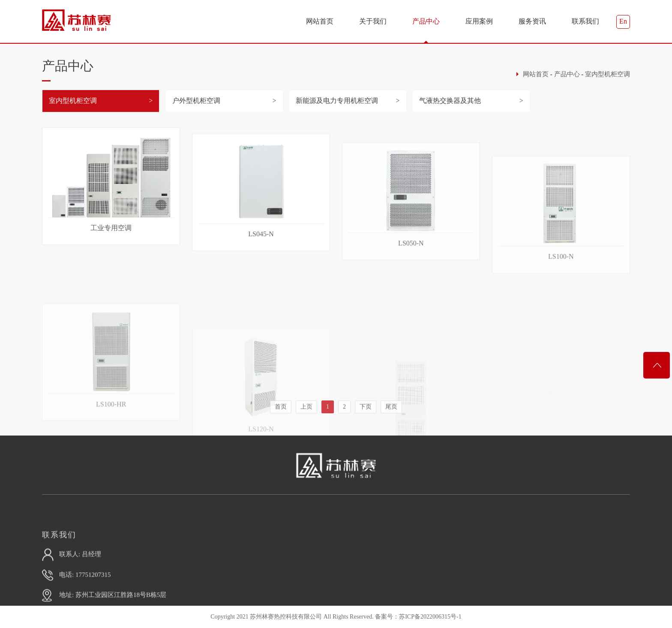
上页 (306, 424)
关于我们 (373, 21)
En (623, 21)
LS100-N (561, 317)
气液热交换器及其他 (450, 107)
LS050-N (411, 291)
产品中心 (426, 21)
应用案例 (479, 21)
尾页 (391, 424)
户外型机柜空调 (196, 107)
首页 (281, 424)
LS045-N (261, 268)
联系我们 (585, 21)
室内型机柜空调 (607, 79)
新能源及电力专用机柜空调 (337, 107)
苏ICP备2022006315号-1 (430, 617)
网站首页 (320, 21)
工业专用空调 (111, 251)
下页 (366, 424)
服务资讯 (532, 21)
